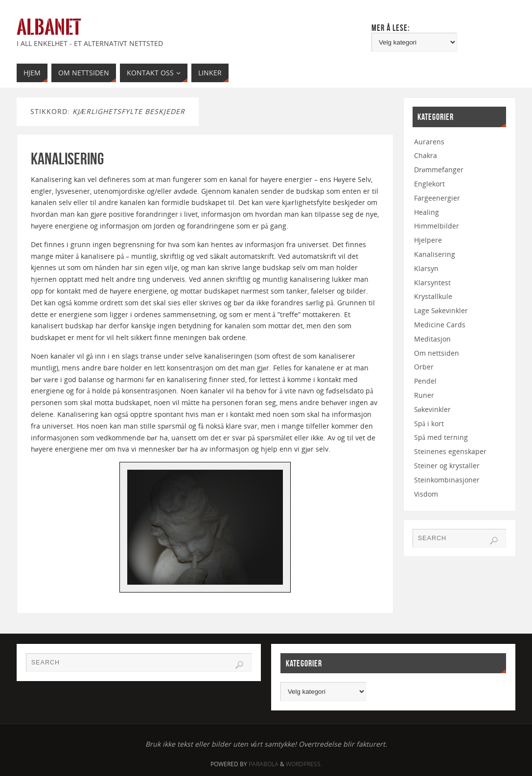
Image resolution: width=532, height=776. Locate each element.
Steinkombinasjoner (447, 480)
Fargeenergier (437, 198)
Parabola (264, 764)
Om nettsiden (437, 353)
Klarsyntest (432, 283)
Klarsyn (426, 268)
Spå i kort (429, 423)
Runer (424, 395)
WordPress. (304, 764)
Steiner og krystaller (447, 466)
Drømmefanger (439, 170)
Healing (427, 212)
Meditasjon (432, 339)
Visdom (426, 494)
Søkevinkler (432, 409)
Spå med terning (441, 437)
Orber (424, 367)
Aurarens (429, 142)
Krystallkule (433, 296)
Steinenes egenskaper (450, 451)
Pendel (425, 381)
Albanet (49, 27)
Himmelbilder (437, 226)
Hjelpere (428, 240)
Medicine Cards (440, 325)
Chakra (426, 155)
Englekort (429, 184)
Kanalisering (67, 159)
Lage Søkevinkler (441, 310)
